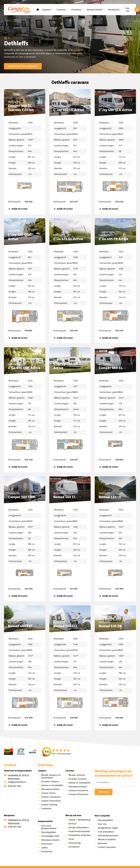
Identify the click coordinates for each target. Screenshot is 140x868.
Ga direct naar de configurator (23, 66)
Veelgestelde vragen (108, 828)
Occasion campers (50, 782)
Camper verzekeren (51, 797)
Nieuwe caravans (77, 775)
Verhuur (72, 824)
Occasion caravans (78, 779)
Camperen (46, 808)
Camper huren (48, 793)
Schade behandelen (79, 828)
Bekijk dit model (18, 209)
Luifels (44, 848)
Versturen (104, 792)
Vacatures (103, 843)
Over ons (102, 824)
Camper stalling (49, 805)
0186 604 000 (13, 786)
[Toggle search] (137, 10)
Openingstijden (49, 832)
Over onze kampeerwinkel (49, 827)
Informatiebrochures (108, 836)
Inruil (71, 839)
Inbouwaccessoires (50, 789)
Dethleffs (14, 102)
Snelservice (47, 852)
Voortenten (47, 844)
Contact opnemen (107, 847)
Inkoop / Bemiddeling (79, 820)
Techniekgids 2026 (50, 836)
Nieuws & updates (107, 839)
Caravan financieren (78, 794)
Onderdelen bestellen (80, 835)
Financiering (74, 843)
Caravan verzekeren (78, 790)
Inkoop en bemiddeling (53, 785)
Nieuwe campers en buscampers (51, 776)
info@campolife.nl (15, 782)
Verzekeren (74, 847)
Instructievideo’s (106, 832)
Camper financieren (51, 801)
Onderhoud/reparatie (79, 831)
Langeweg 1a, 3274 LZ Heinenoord (18, 777)
